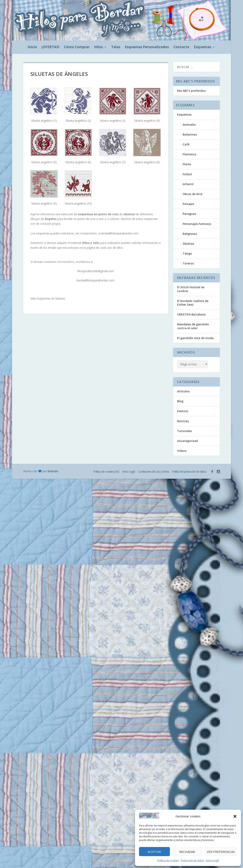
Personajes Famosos (197, 224)
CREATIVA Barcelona (191, 314)
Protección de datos (192, 860)
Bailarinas (190, 134)
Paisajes (188, 204)
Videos (182, 451)
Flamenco (190, 154)
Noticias (183, 421)
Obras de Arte (193, 194)
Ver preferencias (221, 852)
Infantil (188, 184)
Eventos (183, 411)
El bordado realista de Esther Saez (193, 303)
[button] (235, 816)
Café (186, 144)
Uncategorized (187, 441)
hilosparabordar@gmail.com (96, 271)
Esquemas (202, 47)
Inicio (32, 47)
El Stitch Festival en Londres (191, 289)
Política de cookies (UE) (106, 472)
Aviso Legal (212, 860)
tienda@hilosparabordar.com (120, 233)
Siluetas (188, 244)
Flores (187, 164)
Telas (116, 47)
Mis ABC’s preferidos (191, 91)
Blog (180, 401)
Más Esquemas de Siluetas (48, 298)
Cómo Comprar (77, 47)
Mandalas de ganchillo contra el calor (193, 326)
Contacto (181, 47)
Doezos (53, 471)
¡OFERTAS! (50, 47)
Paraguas (189, 214)
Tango (187, 253)
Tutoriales (184, 431)
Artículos (183, 391)
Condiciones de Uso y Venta (153, 472)
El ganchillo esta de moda (195, 338)
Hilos (98, 47)
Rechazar (187, 852)
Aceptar (154, 852)
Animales (189, 125)
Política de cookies (168, 860)
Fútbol (187, 174)
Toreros (188, 263)
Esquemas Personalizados (147, 47)
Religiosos (190, 234)
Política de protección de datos (189, 472)
